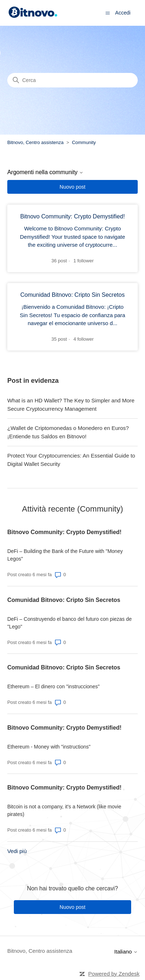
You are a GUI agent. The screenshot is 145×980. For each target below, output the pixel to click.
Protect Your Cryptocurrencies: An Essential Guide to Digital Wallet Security (71, 460)
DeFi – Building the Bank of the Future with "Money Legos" (65, 555)
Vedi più (17, 851)
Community (84, 142)
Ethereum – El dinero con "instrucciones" (54, 686)
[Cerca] (72, 80)
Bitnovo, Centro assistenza (36, 142)
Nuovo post (73, 187)
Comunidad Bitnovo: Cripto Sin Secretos (64, 600)
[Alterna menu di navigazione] (108, 13)
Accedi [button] (123, 13)
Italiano (126, 952)
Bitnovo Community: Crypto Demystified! (64, 532)
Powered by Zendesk (114, 974)
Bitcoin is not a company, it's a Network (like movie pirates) (64, 810)
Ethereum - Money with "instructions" (49, 747)
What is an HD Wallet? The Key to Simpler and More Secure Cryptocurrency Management (71, 405)
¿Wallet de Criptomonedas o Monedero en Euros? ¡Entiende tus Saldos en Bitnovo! (68, 432)
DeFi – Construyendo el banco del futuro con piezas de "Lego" (70, 623)
